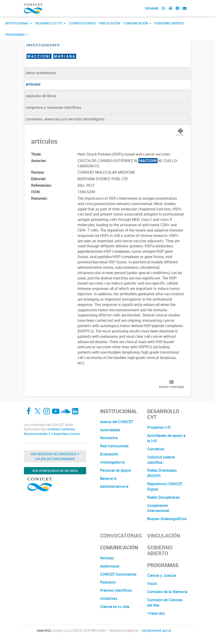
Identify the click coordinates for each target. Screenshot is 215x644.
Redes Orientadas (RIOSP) (162, 473)
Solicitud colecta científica (161, 460)
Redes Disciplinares (163, 497)
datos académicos (41, 73)
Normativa (109, 438)
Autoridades (110, 430)
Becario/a (108, 478)
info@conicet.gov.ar (157, 631)
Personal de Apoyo (116, 470)
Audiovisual (110, 566)
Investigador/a (112, 462)
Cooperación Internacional (158, 508)
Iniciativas (109, 598)
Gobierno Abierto (169, 23)
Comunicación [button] (137, 23)
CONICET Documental (118, 574)
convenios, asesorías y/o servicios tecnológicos (65, 119)
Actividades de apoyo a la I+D (166, 438)
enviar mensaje (171, 387)
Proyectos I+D (159, 427)
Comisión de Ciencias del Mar (165, 603)
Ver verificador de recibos (55, 471)
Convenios (156, 449)
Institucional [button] (19, 23)
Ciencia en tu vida (115, 607)
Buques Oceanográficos (167, 519)
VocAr (152, 584)
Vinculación (110, 23)
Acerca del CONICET (117, 422)
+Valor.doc (156, 613)
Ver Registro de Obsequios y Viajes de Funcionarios (55, 456)
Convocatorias (82, 23)
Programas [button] (16, 35)
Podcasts (108, 582)
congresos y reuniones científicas (53, 107)
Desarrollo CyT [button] (50, 23)
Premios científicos (116, 590)
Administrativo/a (114, 486)
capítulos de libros (41, 96)
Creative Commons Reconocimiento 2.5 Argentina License (52, 431)
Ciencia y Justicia (162, 575)
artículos (33, 84)
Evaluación (109, 454)
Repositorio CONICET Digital (165, 486)
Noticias (107, 558)
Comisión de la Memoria (167, 592)
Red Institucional (114, 446)
